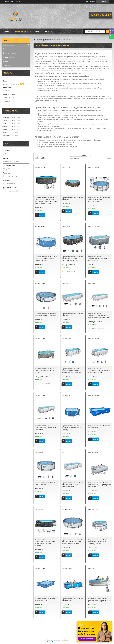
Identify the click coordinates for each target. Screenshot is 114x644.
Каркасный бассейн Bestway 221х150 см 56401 (45, 600)
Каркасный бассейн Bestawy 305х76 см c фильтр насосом (45, 315)
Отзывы (5, 61)
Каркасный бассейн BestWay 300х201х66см (99, 427)
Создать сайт (9, 1)
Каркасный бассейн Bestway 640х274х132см (72, 315)
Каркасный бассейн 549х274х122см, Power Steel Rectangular (45, 428)
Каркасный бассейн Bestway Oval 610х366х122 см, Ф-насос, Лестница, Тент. (72, 259)
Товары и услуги (21, 31)
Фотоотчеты (7, 65)
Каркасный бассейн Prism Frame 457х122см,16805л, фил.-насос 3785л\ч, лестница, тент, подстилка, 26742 (46, 201)
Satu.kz (66, 640)
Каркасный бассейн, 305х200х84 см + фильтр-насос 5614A (98, 259)
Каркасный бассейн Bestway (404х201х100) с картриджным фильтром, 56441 (100, 485)
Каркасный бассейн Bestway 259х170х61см (72, 600)
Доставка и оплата (9, 53)
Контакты (48, 31)
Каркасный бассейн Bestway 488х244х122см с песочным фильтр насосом (72, 485)
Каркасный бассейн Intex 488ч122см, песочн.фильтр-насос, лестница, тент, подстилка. (45, 543)
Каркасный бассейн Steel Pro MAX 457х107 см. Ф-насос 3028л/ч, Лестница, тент (72, 542)
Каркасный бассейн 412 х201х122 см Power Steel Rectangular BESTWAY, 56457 (72, 371)
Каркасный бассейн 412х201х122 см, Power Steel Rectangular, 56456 (99, 371)
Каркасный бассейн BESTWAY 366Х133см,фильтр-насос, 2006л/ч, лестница (46, 259)
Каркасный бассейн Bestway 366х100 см (72, 199)
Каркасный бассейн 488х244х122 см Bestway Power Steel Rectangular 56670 (100, 316)
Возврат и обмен (8, 57)
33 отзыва (92, 1)
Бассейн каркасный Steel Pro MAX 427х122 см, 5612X (45, 484)
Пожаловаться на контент (59, 642)
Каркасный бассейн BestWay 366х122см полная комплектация (99, 200)
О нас (37, 31)
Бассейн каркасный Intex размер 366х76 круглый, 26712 (100, 600)
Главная (6, 31)
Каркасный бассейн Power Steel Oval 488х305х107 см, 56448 (45, 371)
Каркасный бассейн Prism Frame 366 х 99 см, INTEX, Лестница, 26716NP (98, 542)
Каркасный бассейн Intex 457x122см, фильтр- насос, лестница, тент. (72, 428)
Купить (42, 215)
